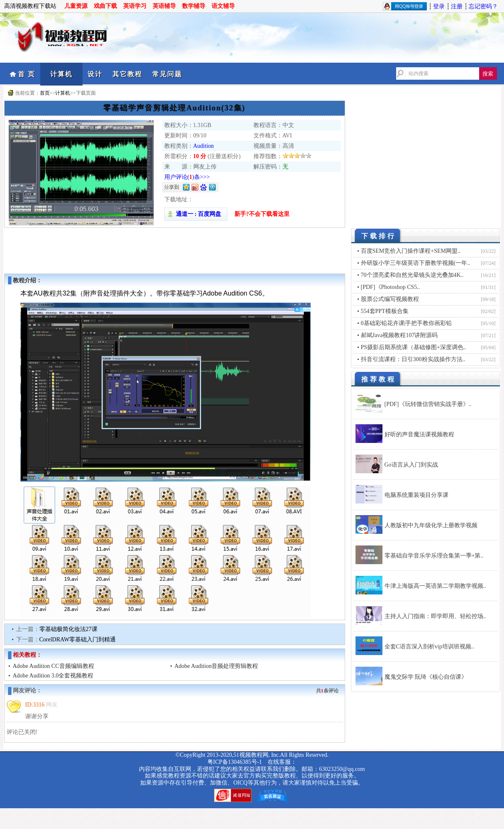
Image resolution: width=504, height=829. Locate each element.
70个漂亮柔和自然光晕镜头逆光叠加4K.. (412, 275)
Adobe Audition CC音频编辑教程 (54, 666)
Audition (204, 146)
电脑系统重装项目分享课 (416, 495)
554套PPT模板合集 (385, 311)
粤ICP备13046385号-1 (235, 762)
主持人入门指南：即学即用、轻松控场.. (435, 616)
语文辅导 (223, 6)
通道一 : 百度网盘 (196, 214)
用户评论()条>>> (187, 177)
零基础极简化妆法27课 (68, 629)
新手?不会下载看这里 (262, 214)
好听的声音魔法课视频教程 (419, 434)
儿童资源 (76, 6)
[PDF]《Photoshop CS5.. (391, 287)
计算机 (61, 74)
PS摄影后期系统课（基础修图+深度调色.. (414, 347)
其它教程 (127, 74)
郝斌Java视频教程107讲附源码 (399, 335)
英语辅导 (164, 6)
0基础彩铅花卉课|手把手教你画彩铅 (407, 323)
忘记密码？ (483, 6)
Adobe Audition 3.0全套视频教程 (53, 676)
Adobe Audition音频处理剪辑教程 (217, 666)
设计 (95, 74)
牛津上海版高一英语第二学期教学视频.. (435, 586)
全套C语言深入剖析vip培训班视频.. (429, 647)
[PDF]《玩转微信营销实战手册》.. (428, 404)
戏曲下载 (105, 6)
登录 (439, 6)
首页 (45, 93)
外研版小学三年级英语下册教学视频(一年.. (416, 263)
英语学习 (135, 6)
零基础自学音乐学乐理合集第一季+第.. (434, 556)
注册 (457, 6)
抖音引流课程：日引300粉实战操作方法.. (413, 359)
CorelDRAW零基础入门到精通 (78, 639)
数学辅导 (194, 6)
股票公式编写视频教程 (390, 299)
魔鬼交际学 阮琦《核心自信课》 (426, 677)
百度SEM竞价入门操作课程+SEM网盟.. (411, 251)
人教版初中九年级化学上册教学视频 (431, 525)
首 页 (27, 74)
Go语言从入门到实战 (411, 465)
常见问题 (167, 74)
